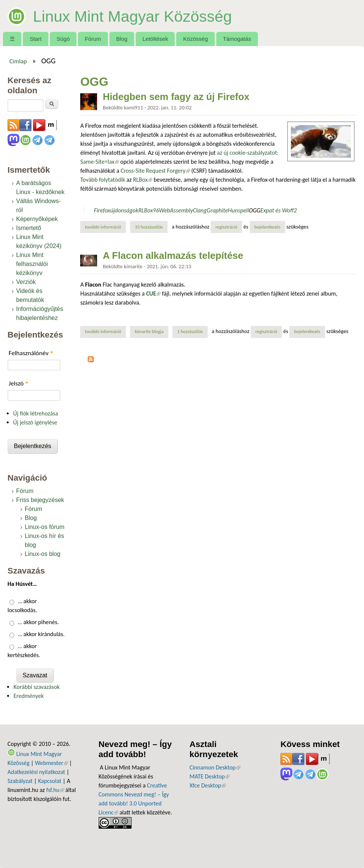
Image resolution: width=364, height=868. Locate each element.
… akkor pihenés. (38, 622)
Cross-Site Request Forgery (155, 171)
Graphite (217, 210)
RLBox (143, 180)
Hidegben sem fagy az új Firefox (176, 97)
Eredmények (29, 696)
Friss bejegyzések (40, 500)
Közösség (196, 39)
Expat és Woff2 (279, 210)
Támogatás (237, 39)
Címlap (18, 61)
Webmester (51, 763)
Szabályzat (20, 781)
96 (156, 210)
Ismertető (29, 228)
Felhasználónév (31, 353)
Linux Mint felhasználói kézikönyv (32, 264)
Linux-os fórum (45, 527)
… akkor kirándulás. (41, 634)
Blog (122, 39)
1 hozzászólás (190, 331)
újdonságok (124, 210)
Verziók (26, 282)
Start (36, 39)
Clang (200, 210)
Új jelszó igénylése (35, 422)
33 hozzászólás (149, 227)
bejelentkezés (267, 227)
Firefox (102, 210)
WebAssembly (176, 210)
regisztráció (227, 227)
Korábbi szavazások (37, 687)
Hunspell (238, 210)
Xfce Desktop (208, 785)
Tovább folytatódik (103, 180)
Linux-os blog (43, 554)
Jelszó (19, 383)
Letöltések (155, 39)
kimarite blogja (149, 331)
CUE (154, 294)
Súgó (63, 39)
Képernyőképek (37, 219)
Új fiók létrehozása (36, 413)
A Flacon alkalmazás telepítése (173, 255)
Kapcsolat (49, 781)
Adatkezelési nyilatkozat (36, 772)
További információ (106, 227)
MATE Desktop (210, 776)
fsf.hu (55, 790)
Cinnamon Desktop (215, 767)
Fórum (93, 39)
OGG (255, 210)
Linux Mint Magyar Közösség (141, 16)
